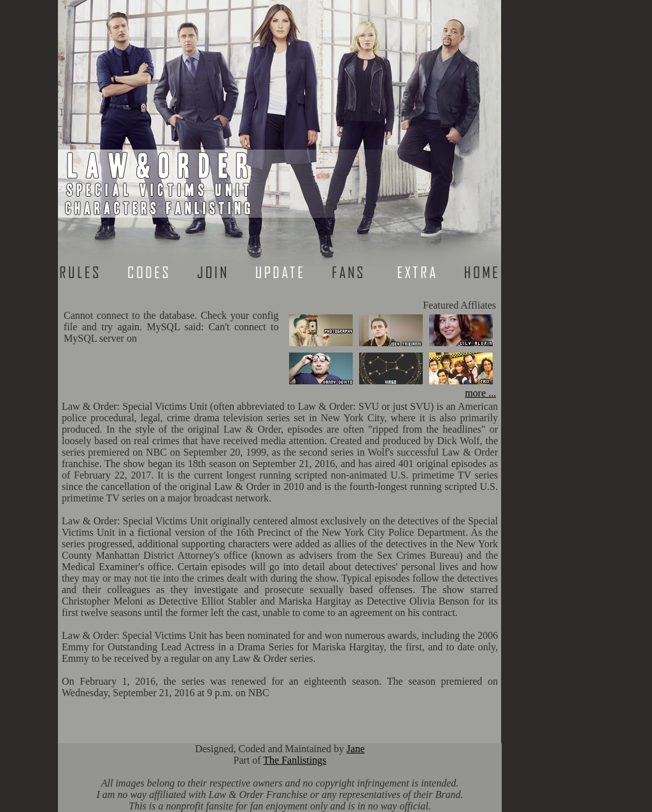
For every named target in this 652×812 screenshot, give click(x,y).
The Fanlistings (294, 760)
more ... (480, 393)
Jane (355, 749)
